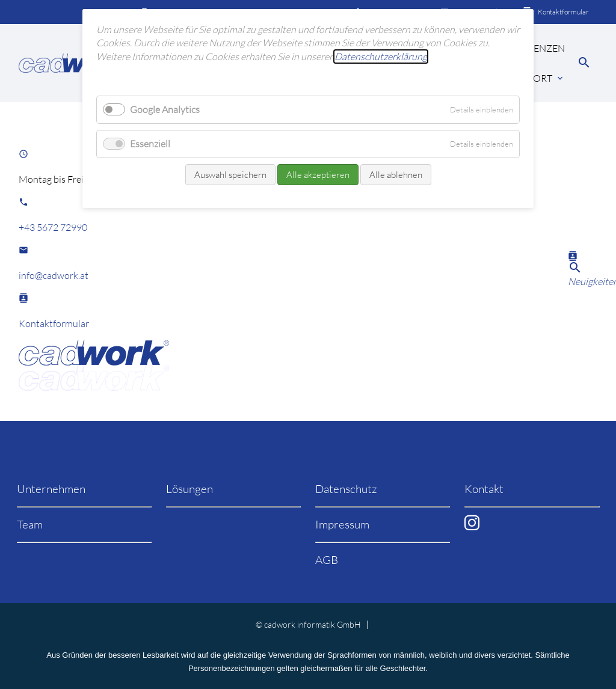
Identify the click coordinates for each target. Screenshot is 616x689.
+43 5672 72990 (53, 227)
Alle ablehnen (396, 175)
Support (531, 78)
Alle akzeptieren (318, 175)
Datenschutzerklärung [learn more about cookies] (381, 57)
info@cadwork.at (54, 275)
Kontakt (484, 489)
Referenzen (535, 48)
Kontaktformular (563, 12)
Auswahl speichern (230, 175)
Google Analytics (165, 109)
